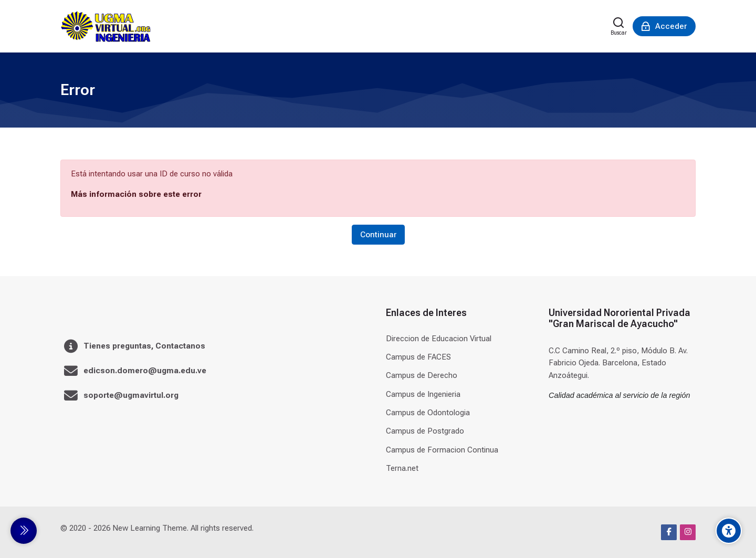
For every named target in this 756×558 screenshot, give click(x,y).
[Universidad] (106, 26)
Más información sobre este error (136, 194)
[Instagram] (688, 532)
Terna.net (402, 468)
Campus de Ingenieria (423, 394)
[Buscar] (619, 26)
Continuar (378, 235)
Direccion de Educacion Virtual (439, 339)
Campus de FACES (418, 357)
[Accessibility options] (729, 531)
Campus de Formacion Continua (442, 450)
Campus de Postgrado (425, 431)
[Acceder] (664, 26)
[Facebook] (669, 532)
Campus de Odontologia (428, 413)
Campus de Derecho (422, 375)
